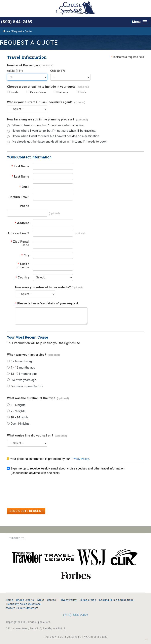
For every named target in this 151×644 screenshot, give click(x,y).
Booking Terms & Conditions (116, 600)
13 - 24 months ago (24, 374)
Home (10, 600)
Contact (52, 600)
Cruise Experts (25, 600)
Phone (25, 206)
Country (22, 278)
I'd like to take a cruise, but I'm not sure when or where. (48, 125)
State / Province (23, 266)
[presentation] (38, 492)
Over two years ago (24, 380)
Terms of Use (88, 600)
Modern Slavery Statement (22, 608)
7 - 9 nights (18, 411)
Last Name (21, 177)
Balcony (63, 92)
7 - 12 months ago (23, 368)
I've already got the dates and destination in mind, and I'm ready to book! (59, 142)
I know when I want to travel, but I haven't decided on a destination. (56, 136)
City (25, 255)
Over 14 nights (20, 424)
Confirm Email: (19, 197)
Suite (83, 92)
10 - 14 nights (20, 418)
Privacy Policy (80, 459)
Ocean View (38, 92)
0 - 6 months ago (22, 361)
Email (24, 187)
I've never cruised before (27, 386)
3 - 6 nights (18, 405)
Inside (15, 92)
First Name (20, 166)
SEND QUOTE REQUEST (26, 511)
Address (22, 223)
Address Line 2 (18, 233)
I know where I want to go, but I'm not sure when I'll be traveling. (54, 131)
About (41, 600)
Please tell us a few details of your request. (47, 303)
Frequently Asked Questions (23, 604)
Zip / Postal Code (20, 243)
